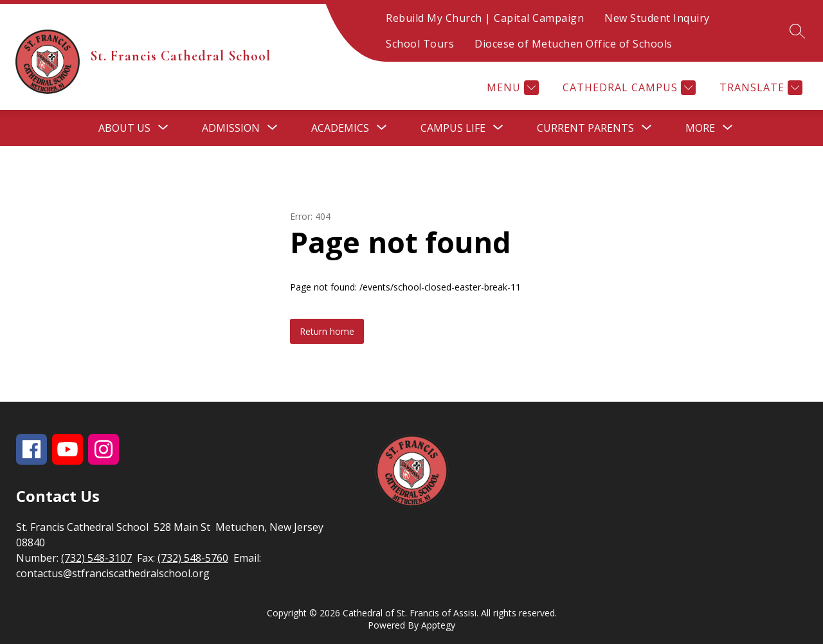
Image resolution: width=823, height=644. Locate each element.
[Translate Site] (759, 88)
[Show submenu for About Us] (124, 128)
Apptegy (438, 625)
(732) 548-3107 (96, 558)
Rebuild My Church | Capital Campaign (485, 18)
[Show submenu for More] (700, 128)
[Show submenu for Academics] (340, 128)
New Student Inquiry (657, 18)
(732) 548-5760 (193, 558)
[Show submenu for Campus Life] (453, 128)
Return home (327, 331)
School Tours (420, 44)
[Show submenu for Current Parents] (585, 128)
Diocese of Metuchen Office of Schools (574, 44)
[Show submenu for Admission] (231, 128)
